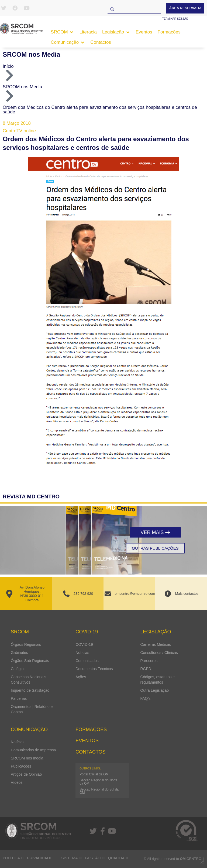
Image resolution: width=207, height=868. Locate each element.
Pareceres (149, 661)
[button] (62, 32)
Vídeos (17, 782)
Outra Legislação (154, 690)
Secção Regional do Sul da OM (99, 791)
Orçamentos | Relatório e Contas (32, 709)
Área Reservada (185, 8)
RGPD (146, 669)
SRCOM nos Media (31, 54)
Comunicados (87, 661)
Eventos (87, 741)
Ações (81, 677)
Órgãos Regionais (26, 644)
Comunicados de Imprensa (33, 750)
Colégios (18, 669)
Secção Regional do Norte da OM (98, 782)
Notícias (82, 653)
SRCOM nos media (27, 758)
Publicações (21, 766)
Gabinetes (19, 653)
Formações (91, 729)
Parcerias (19, 698)
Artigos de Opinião (26, 774)
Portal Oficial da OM (94, 774)
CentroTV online (19, 131)
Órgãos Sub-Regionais (30, 661)
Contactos (90, 752)
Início (8, 66)
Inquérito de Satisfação (30, 690)
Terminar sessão (175, 19)
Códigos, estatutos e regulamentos (157, 680)
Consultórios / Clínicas (159, 653)
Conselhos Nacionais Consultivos (29, 680)
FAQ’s (145, 698)
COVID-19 (84, 644)
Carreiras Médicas (156, 644)
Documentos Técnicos (94, 669)
